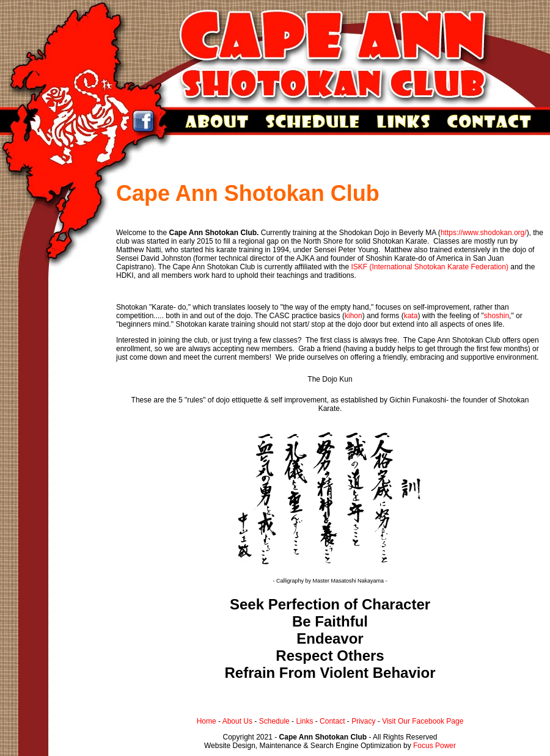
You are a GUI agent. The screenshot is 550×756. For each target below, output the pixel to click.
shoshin (497, 316)
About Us (237, 721)
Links (304, 721)
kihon (354, 316)
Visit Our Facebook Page (423, 721)
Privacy (363, 721)
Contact (332, 721)
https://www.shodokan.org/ (484, 233)
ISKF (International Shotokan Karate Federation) (429, 267)
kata (411, 316)
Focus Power (435, 746)
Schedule (274, 721)
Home (207, 721)
